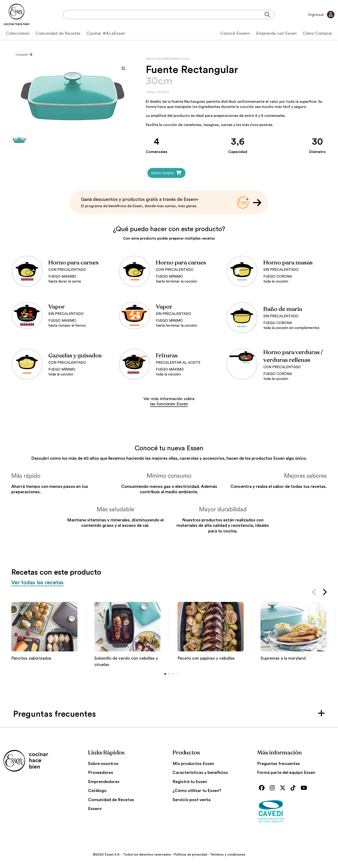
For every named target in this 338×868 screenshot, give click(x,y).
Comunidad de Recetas (58, 33)
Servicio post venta (192, 800)
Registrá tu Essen (190, 782)
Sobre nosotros (103, 764)
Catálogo (97, 791)
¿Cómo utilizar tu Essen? (197, 791)
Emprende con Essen (276, 33)
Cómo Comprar (317, 33)
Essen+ (95, 809)
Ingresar (321, 15)
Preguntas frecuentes (278, 764)
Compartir (24, 55)
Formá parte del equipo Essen (286, 772)
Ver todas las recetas (38, 583)
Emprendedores (104, 782)
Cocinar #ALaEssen (106, 33)
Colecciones (18, 33)
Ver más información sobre (169, 401)
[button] (314, 593)
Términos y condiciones (228, 855)
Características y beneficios (200, 772)
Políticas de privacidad (190, 855)
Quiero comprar (166, 173)
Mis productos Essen (193, 764)
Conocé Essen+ (235, 33)
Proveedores (101, 772)
